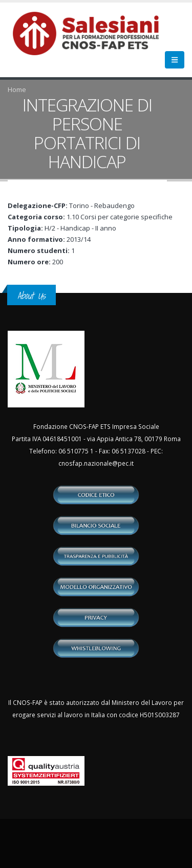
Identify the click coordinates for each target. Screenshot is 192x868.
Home (17, 89)
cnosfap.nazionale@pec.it (96, 463)
